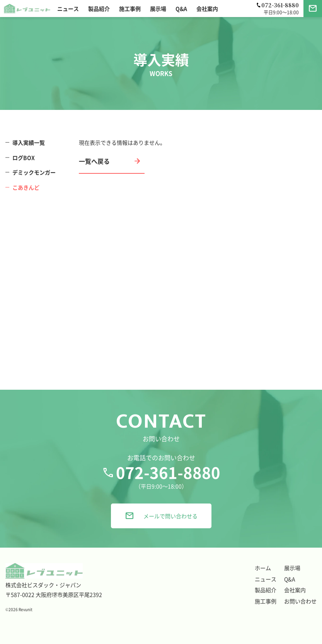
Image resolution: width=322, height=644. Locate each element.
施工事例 (266, 601)
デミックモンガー (34, 172)
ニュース (266, 579)
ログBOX (24, 158)
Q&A (290, 579)
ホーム (263, 568)
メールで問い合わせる (161, 516)
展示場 (292, 568)
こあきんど (26, 187)
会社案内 (295, 590)
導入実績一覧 (29, 142)
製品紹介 (266, 590)
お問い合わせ (300, 601)
